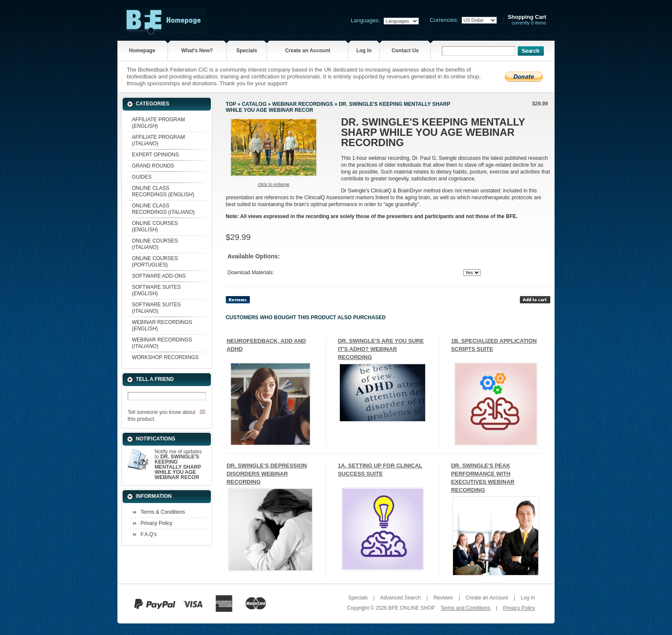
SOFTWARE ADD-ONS (159, 276)
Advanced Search (400, 598)
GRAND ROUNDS (153, 166)
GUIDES (142, 177)
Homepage (142, 51)
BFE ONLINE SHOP (411, 608)
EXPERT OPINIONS (156, 155)
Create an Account (308, 51)
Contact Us (405, 51)
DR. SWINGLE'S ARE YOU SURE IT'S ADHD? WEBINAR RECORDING (381, 349)
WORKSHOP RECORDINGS (165, 357)
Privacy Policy (157, 523)
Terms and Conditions (465, 608)
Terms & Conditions (163, 512)
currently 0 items (527, 20)
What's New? (197, 51)
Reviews (443, 598)
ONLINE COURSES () (155, 226)
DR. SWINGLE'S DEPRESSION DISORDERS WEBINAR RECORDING (267, 474)
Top (231, 104)
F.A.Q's (149, 534)
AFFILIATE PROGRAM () (159, 123)
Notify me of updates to (178, 464)
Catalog (254, 104)
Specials (247, 51)
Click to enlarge (274, 184)
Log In (364, 51)
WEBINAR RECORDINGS (303, 104)
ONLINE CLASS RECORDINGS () (163, 191)
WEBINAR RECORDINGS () (162, 325)
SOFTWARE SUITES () (156, 290)
